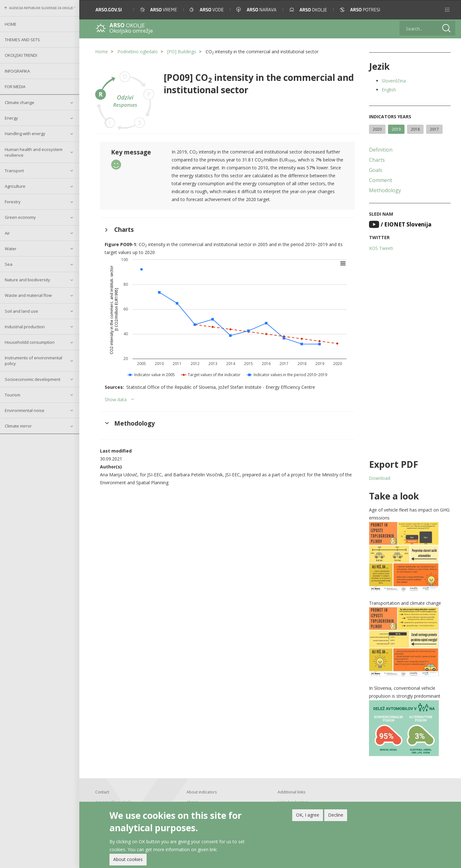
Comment (381, 180)
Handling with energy (25, 134)
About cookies (128, 860)
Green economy (20, 217)
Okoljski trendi (21, 55)
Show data (116, 399)
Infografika (17, 71)
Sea (9, 264)
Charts (377, 160)
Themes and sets (22, 40)
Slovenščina (394, 81)
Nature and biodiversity (27, 280)
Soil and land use (21, 311)
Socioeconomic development (33, 379)
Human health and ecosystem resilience (34, 152)
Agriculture (15, 186)
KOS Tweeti (381, 248)
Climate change (20, 102)
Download (380, 478)
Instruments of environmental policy (33, 361)
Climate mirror (18, 426)
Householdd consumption (30, 342)
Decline (336, 815)
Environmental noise (25, 410)
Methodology (385, 190)
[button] (447, 10)
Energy (11, 118)
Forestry (13, 202)
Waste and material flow (28, 295)
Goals (376, 170)
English (389, 90)
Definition (381, 150)
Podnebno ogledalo (138, 52)
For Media (15, 87)
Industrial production (25, 327)
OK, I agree (308, 815)
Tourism (13, 395)
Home (11, 24)
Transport (14, 171)
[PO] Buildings (182, 52)
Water (11, 249)
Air (7, 233)
